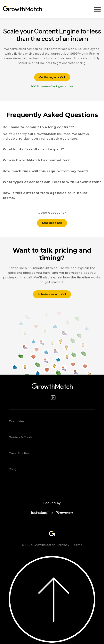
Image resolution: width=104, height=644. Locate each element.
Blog (13, 469)
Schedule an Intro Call (52, 294)
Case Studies (19, 453)
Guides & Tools (21, 437)
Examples (17, 421)
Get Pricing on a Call (52, 77)
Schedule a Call (52, 223)
